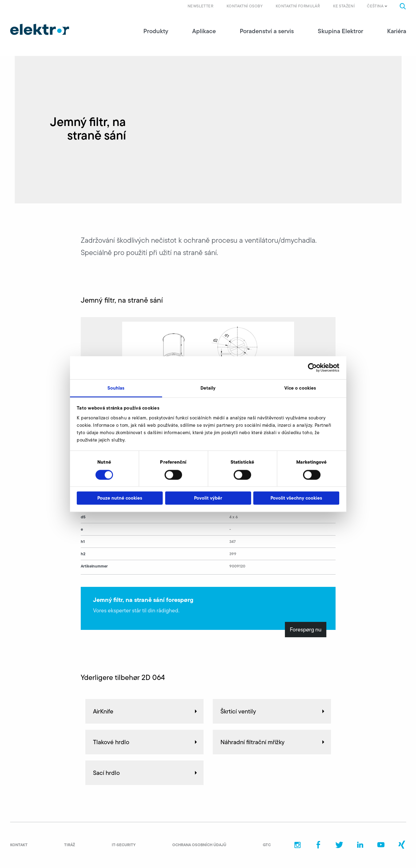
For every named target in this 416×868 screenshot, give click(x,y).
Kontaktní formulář (298, 6)
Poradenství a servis (267, 31)
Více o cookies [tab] (300, 388)
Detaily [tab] (208, 388)
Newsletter (200, 6)
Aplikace (204, 31)
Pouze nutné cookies (120, 498)
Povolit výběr (208, 498)
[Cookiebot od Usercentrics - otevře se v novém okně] (312, 367)
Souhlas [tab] (116, 388)
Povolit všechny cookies (296, 498)
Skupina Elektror (340, 31)
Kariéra (397, 31)
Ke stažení (344, 6)
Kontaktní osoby (245, 6)
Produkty (156, 31)
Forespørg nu (306, 629)
